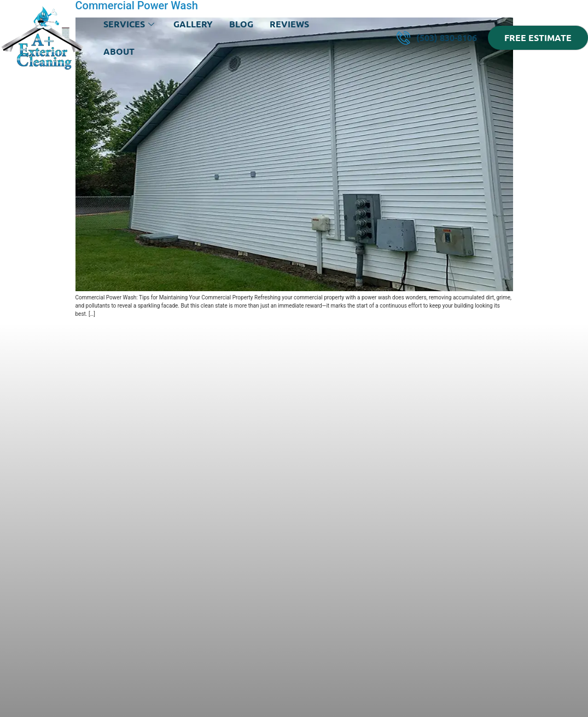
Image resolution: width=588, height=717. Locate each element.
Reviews (289, 24)
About (119, 51)
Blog (241, 24)
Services (130, 24)
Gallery (193, 24)
